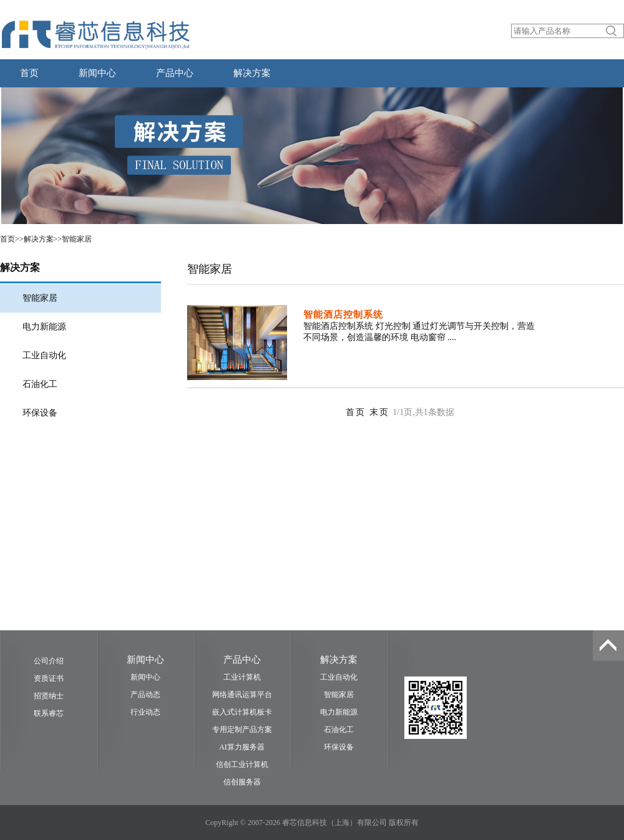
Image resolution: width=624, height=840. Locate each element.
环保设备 (40, 413)
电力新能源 (44, 327)
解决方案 (252, 73)
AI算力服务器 (242, 747)
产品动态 (145, 695)
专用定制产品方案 (242, 730)
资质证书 (49, 678)
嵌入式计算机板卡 (242, 712)
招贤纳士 (49, 696)
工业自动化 (44, 355)
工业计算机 (242, 677)
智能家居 (77, 239)
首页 (29, 73)
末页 (381, 412)
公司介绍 (49, 661)
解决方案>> (43, 239)
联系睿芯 (49, 713)
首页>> (12, 239)
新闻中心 (97, 73)
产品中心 (175, 73)
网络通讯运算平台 (242, 695)
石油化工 (40, 384)
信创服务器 (242, 782)
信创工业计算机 (242, 764)
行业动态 (145, 712)
